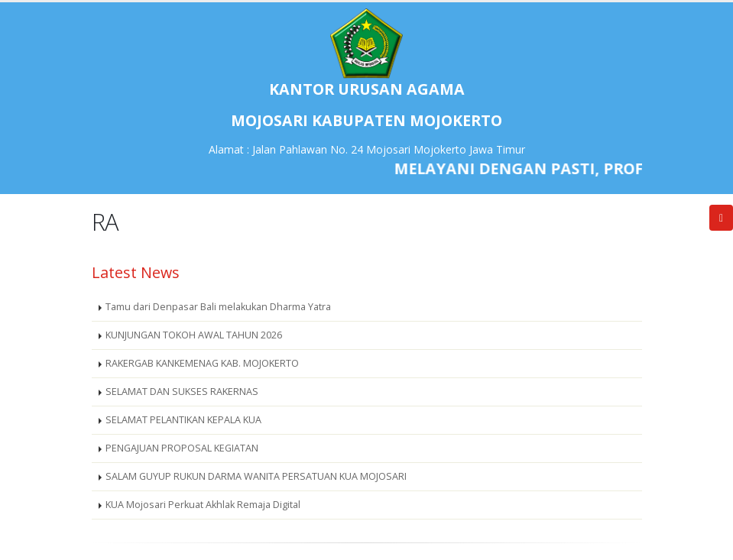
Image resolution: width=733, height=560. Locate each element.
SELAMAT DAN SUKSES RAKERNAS (182, 392)
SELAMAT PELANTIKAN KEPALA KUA (183, 420)
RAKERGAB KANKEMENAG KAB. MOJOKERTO (202, 363)
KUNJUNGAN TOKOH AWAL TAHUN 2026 (194, 335)
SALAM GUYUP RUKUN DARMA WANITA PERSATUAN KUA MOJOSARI (256, 476)
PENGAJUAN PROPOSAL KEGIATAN (182, 448)
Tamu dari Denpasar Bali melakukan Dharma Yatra (218, 307)
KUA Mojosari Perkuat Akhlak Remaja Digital (203, 505)
